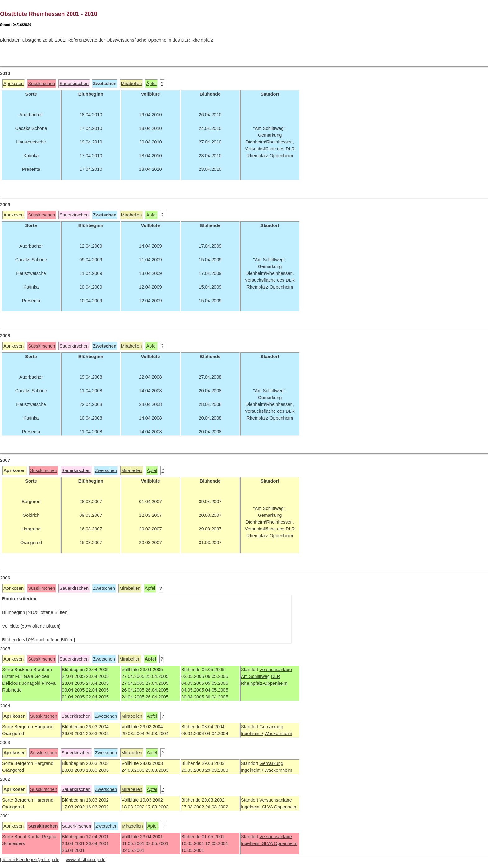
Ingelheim (251, 807)
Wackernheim (278, 734)
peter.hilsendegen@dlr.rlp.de (30, 860)
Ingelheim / (252, 734)
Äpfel (151, 84)
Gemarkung (271, 727)
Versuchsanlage (275, 670)
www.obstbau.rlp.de (85, 860)
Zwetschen (106, 470)
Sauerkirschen (74, 84)
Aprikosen (14, 84)
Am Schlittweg (255, 676)
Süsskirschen (41, 84)
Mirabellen (131, 84)
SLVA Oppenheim (280, 807)
